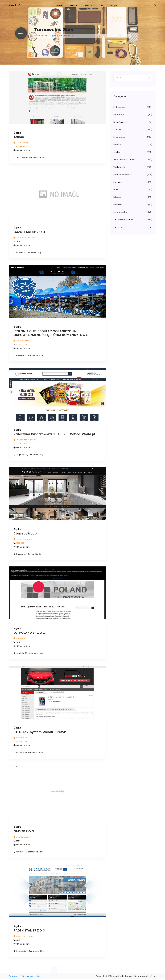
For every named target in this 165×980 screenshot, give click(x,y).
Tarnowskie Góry (66, 36)
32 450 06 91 (22, 444)
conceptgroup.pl (23, 540)
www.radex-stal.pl (23, 937)
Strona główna (41, 36)
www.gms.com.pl (23, 838)
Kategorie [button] (73, 5)
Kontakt (89, 5)
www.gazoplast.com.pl (25, 238)
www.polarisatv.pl (23, 341)
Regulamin (14, 977)
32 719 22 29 (22, 345)
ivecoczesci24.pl (22, 738)
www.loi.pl (19, 639)
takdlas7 (15, 5)
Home (59, 5)
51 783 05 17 (21, 543)
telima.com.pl (21, 143)
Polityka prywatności (30, 977)
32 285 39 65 (22, 147)
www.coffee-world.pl (25, 440)
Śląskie (53, 36)
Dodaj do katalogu (108, 5)
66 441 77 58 (22, 742)
